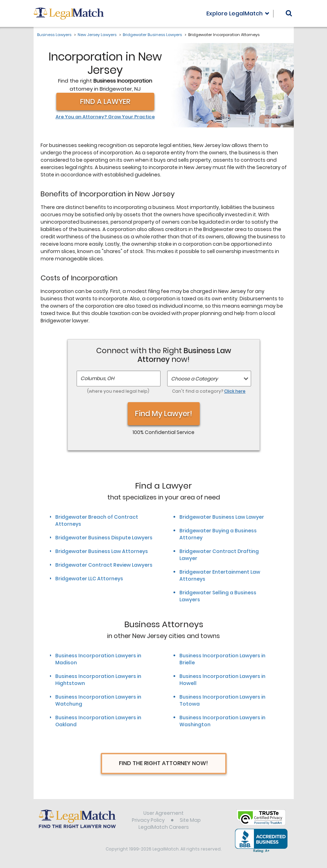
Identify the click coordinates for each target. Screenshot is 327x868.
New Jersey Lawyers (97, 35)
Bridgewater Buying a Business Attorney (218, 534)
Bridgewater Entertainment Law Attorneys (220, 575)
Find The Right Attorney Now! (163, 763)
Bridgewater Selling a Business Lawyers (218, 596)
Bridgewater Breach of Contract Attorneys (97, 520)
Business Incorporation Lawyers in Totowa (222, 700)
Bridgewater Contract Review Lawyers (104, 565)
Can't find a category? (209, 391)
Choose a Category (194, 379)
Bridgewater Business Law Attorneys (102, 551)
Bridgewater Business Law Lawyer (222, 517)
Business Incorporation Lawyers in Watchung (98, 700)
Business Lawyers (54, 35)
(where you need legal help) (118, 391)
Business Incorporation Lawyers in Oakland (98, 721)
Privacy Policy (148, 820)
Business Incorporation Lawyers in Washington (222, 721)
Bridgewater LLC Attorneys (89, 579)
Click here (235, 391)
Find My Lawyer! (164, 414)
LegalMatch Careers (164, 827)
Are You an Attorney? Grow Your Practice (105, 117)
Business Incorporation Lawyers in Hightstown (98, 680)
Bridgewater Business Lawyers (152, 35)
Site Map (190, 820)
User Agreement (163, 813)
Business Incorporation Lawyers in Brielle (222, 659)
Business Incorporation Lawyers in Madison (98, 659)
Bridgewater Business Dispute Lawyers (104, 538)
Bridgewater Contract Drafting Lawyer (219, 555)
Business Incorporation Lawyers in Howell (222, 680)
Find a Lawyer (105, 101)
